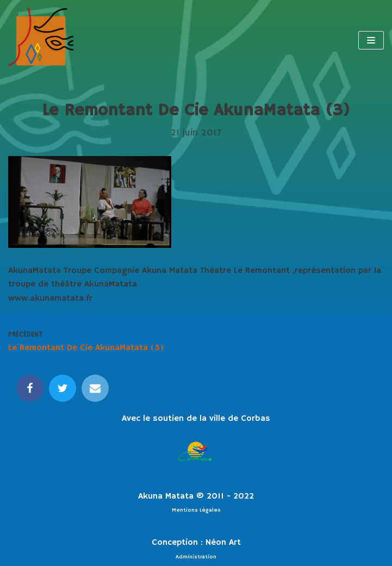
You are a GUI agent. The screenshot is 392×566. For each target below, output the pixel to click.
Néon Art (223, 543)
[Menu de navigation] (371, 40)
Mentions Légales (196, 510)
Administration (196, 557)
